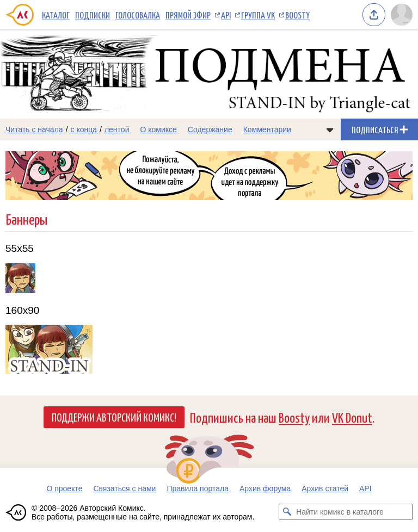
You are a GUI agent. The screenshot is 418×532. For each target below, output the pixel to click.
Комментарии (267, 129)
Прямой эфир (188, 15)
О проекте (64, 488)
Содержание (210, 129)
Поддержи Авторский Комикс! (114, 417)
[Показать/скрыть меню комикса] (330, 129)
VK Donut (352, 417)
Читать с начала (34, 129)
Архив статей (325, 488)
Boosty (297, 15)
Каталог (56, 15)
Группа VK (258, 15)
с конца (84, 129)
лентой (117, 129)
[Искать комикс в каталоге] (287, 512)
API (226, 15)
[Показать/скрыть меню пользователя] (402, 15)
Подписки (93, 15)
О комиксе (158, 129)
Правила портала (198, 488)
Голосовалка (138, 15)
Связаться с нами (124, 488)
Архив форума (265, 488)
